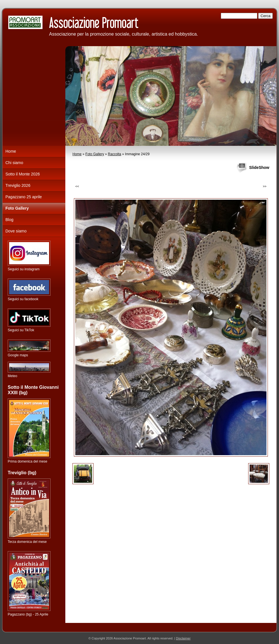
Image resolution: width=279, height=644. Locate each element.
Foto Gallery (95, 154)
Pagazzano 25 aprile (24, 197)
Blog (9, 220)
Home (77, 154)
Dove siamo (16, 231)
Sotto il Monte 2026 (23, 174)
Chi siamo (14, 163)
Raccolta (115, 154)
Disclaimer (183, 638)
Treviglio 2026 (18, 185)
